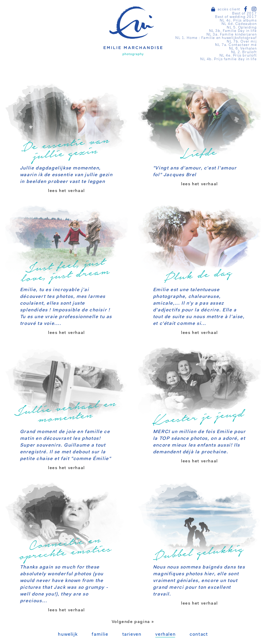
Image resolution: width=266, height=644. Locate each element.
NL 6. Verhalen (243, 49)
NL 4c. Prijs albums (238, 21)
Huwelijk (68, 635)
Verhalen (165, 635)
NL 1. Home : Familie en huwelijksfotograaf (216, 38)
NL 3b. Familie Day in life (233, 31)
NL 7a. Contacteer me (236, 45)
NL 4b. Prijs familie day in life (228, 59)
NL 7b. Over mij (242, 42)
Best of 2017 (244, 14)
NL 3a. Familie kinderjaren (232, 35)
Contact (199, 635)
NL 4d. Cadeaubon (239, 24)
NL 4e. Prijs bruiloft (238, 56)
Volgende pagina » (133, 622)
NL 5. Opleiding (242, 28)
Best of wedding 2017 (236, 17)
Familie (100, 635)
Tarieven (132, 635)
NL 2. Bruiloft (244, 52)
